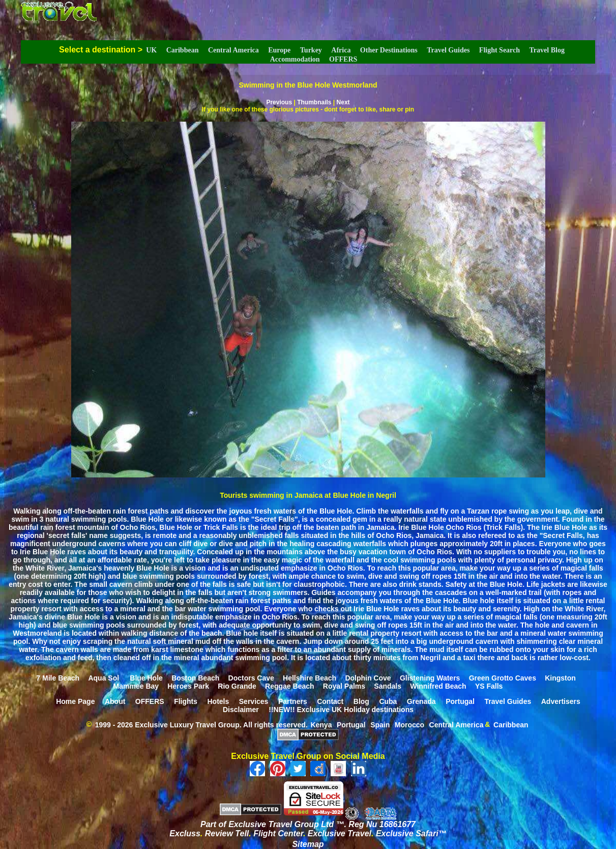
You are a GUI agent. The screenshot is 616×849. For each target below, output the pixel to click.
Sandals (388, 686)
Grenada (421, 701)
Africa (341, 50)
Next (343, 102)
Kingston (560, 677)
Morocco (409, 724)
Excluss (185, 833)
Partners (293, 701)
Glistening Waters (430, 677)
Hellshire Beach (310, 677)
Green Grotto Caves (503, 677)
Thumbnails (314, 102)
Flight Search (500, 50)
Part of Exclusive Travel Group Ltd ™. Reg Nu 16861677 (308, 824)
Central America (233, 50)
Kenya (321, 724)
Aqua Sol (105, 677)
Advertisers (561, 701)
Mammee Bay (136, 686)
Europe (279, 50)
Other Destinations (389, 50)
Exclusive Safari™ (411, 833)
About (115, 701)
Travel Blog (547, 50)
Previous (279, 102)
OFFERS (343, 59)
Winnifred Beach (438, 686)
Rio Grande (237, 686)
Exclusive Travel (340, 833)
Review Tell (227, 833)
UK (151, 50)
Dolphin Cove (368, 677)
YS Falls (489, 686)
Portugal (460, 701)
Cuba (388, 701)
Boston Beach (195, 677)
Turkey (311, 50)
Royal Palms (344, 686)
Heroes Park (188, 686)
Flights (186, 701)
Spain (380, 724)
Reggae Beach (289, 686)
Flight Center (278, 833)
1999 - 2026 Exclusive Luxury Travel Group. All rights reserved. (201, 724)
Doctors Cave (251, 677)
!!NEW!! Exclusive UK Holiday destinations (341, 709)
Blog (361, 701)
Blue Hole (146, 677)
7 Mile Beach (58, 677)
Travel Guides (448, 50)
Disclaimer (241, 709)
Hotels (218, 701)
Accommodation (295, 59)
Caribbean (183, 50)
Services (254, 701)
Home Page (75, 701)
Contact (330, 701)
